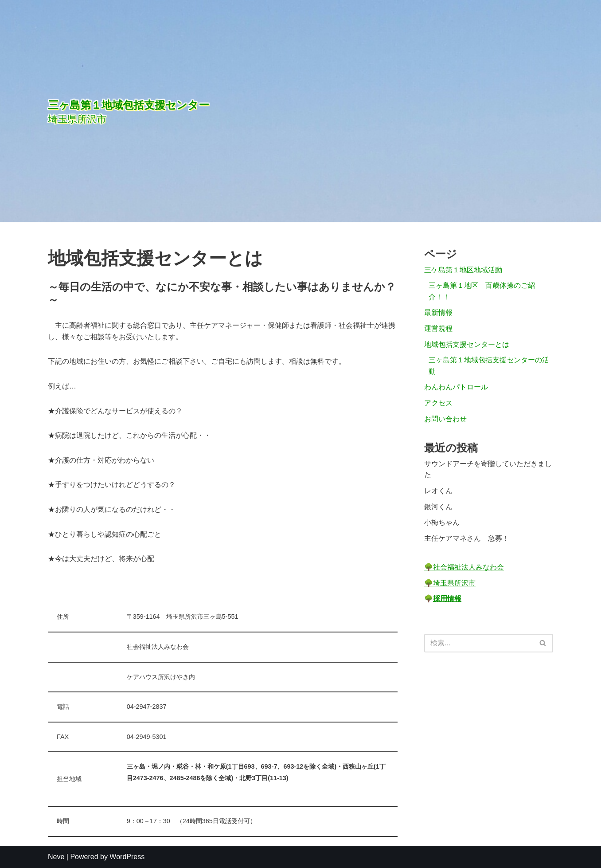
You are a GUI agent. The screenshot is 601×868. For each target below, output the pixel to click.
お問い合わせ (445, 419)
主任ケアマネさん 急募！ (467, 538)
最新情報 (438, 312)
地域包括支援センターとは (467, 344)
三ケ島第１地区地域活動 (463, 270)
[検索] (479, 643)
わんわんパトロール (456, 387)
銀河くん (438, 507)
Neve (56, 857)
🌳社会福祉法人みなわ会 (464, 567)
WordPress (127, 857)
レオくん (438, 491)
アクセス (438, 403)
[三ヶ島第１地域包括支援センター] (203, 111)
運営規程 (438, 328)
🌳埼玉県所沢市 (450, 583)
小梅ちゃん (442, 522)
